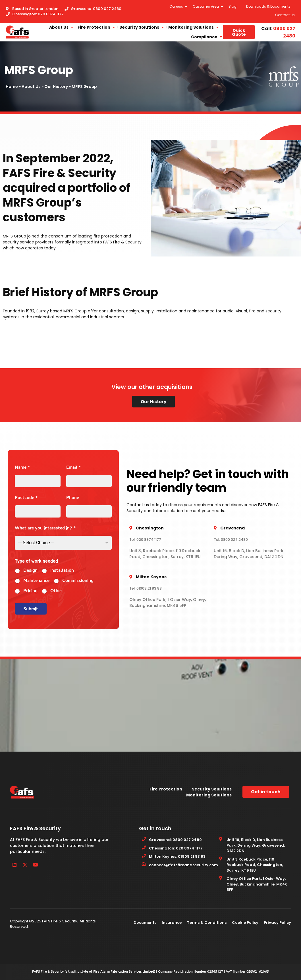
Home (12, 87)
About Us (31, 87)
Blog (233, 6)
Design (30, 571)
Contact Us (285, 15)
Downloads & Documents (268, 6)
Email (74, 468)
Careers (177, 6)
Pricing (30, 591)
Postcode (26, 498)
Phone (73, 498)
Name (22, 468)
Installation (62, 571)
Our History (56, 87)
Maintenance (36, 581)
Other (56, 591)
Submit (31, 609)
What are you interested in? (45, 529)
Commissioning (78, 581)
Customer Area (206, 6)
